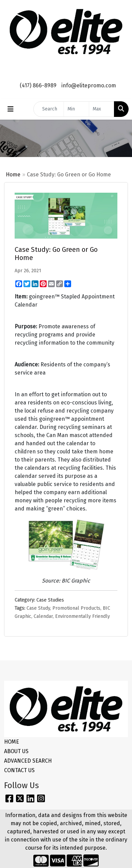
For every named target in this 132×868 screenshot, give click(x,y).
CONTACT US (19, 770)
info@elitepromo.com (89, 85)
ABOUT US (16, 751)
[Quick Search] (49, 109)
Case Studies (50, 600)
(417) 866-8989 (38, 85)
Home (13, 175)
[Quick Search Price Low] (76, 109)
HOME (12, 742)
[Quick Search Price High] (102, 109)
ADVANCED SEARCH (28, 761)
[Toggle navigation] (11, 109)
